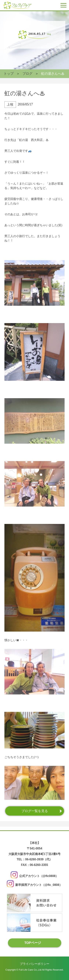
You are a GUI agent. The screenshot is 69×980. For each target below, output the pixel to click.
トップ (9, 74)
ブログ (27, 74)
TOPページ (33, 943)
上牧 (10, 104)
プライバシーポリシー (35, 964)
